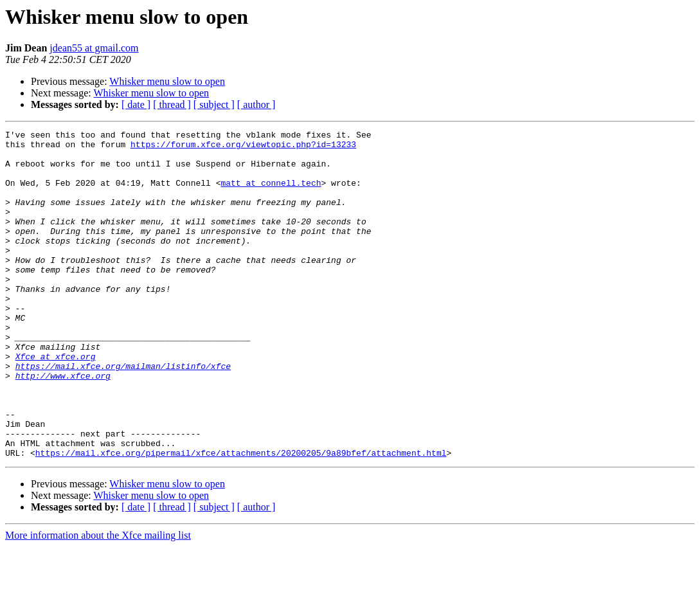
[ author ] (256, 104)
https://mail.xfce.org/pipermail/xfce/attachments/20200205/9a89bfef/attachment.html (241, 518)
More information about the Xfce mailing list (98, 601)
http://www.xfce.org (63, 426)
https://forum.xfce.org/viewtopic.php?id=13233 (243, 148)
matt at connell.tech (271, 194)
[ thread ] (172, 104)
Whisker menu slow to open (167, 81)
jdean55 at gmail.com (94, 48)
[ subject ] (214, 104)
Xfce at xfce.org (56, 402)
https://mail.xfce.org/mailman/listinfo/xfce (123, 414)
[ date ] (136, 104)
